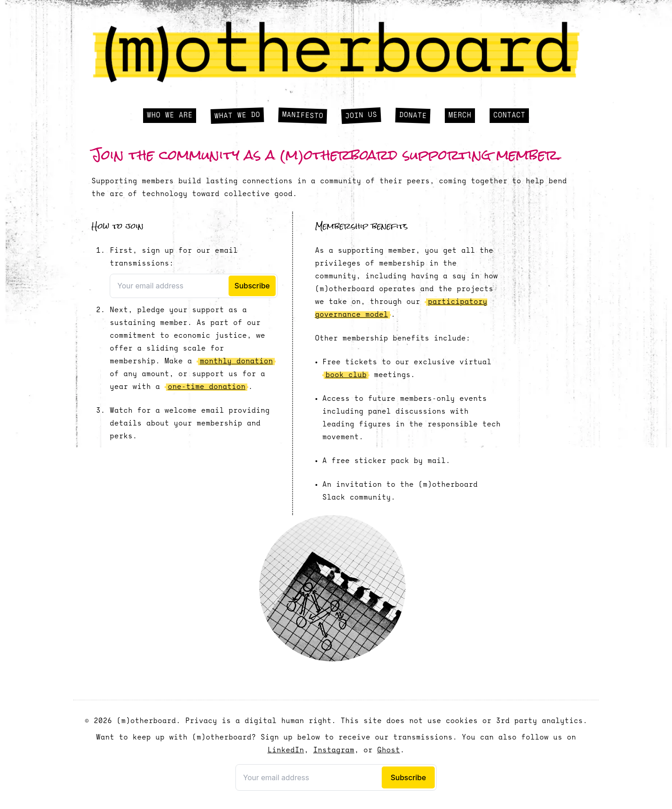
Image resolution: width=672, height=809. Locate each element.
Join (361, 116)
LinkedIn (286, 750)
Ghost (389, 750)
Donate (413, 115)
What (237, 115)
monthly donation (236, 362)
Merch (460, 116)
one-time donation (207, 387)
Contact (509, 116)
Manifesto (303, 115)
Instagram (334, 750)
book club (346, 375)
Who (170, 116)
